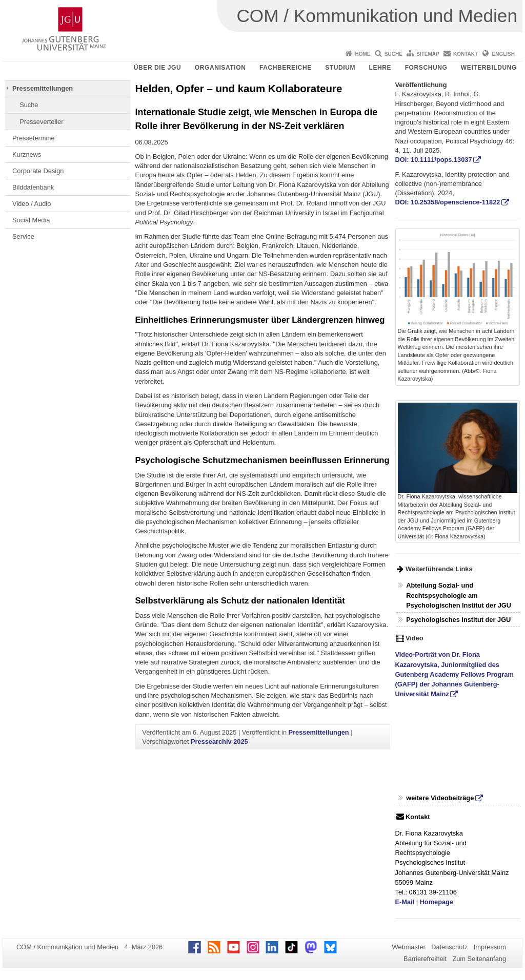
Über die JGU (158, 68)
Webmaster (409, 947)
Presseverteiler (41, 122)
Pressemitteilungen (43, 88)
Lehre (380, 68)
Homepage (437, 902)
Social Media (31, 220)
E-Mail (405, 902)
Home (362, 54)
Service (23, 236)
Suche (393, 54)
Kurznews (27, 154)
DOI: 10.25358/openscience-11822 (448, 202)
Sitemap (428, 54)
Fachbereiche (286, 68)
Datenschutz (449, 947)
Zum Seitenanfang (479, 959)
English (503, 54)
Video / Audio (32, 204)
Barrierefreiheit (425, 959)
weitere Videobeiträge (440, 798)
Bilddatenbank (33, 187)
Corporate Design (38, 171)
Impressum (490, 947)
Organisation (220, 68)
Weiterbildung (489, 68)
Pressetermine (34, 138)
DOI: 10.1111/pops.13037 (434, 160)
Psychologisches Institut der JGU (458, 620)
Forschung (426, 68)
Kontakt (466, 54)
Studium (340, 68)
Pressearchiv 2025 (219, 742)
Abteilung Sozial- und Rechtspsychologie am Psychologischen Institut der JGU (459, 595)
